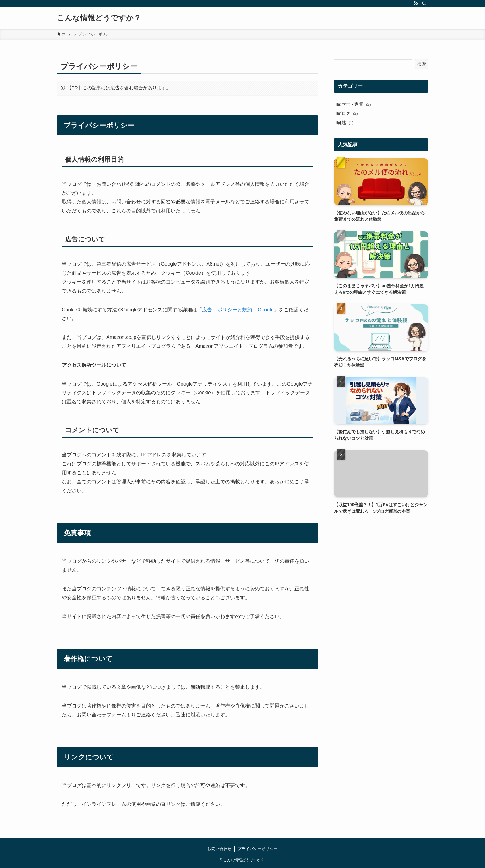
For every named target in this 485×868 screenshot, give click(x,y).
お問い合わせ (219, 849)
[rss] (416, 3)
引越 (350, 132)
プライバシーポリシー (258, 849)
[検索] (424, 3)
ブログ (352, 119)
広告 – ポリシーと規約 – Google (238, 310)
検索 (422, 64)
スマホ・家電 (359, 106)
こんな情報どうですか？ (99, 18)
